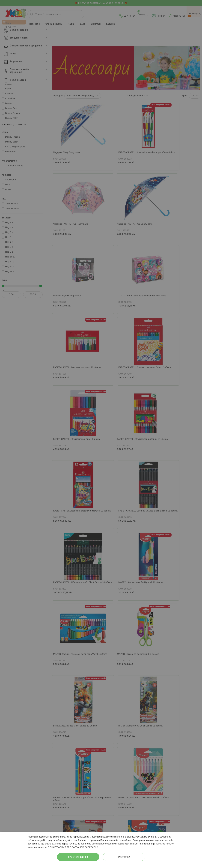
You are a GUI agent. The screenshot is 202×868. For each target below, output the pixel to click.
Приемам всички (78, 857)
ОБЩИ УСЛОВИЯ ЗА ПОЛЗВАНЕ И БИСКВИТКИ (73, 847)
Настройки (124, 857)
